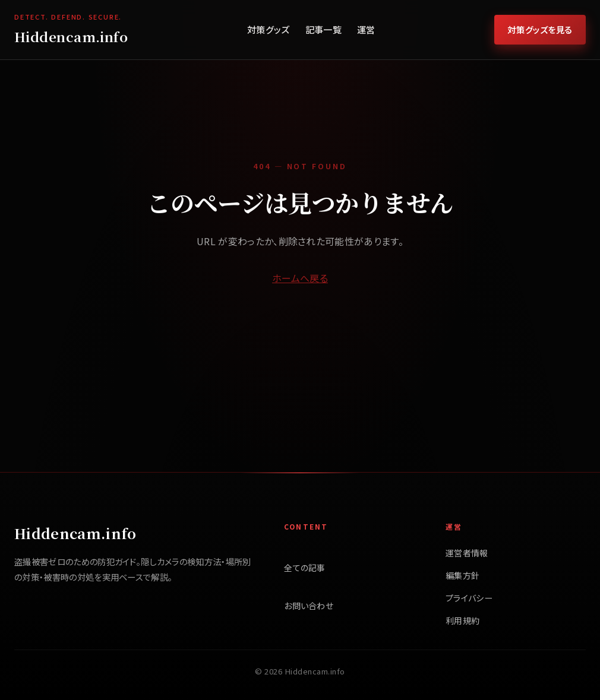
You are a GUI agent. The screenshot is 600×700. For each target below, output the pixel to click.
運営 (366, 29)
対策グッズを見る (540, 29)
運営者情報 (467, 553)
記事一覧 (323, 29)
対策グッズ (269, 29)
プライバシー (469, 598)
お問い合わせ (309, 606)
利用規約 (462, 620)
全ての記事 (305, 568)
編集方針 (462, 575)
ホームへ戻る (300, 278)
